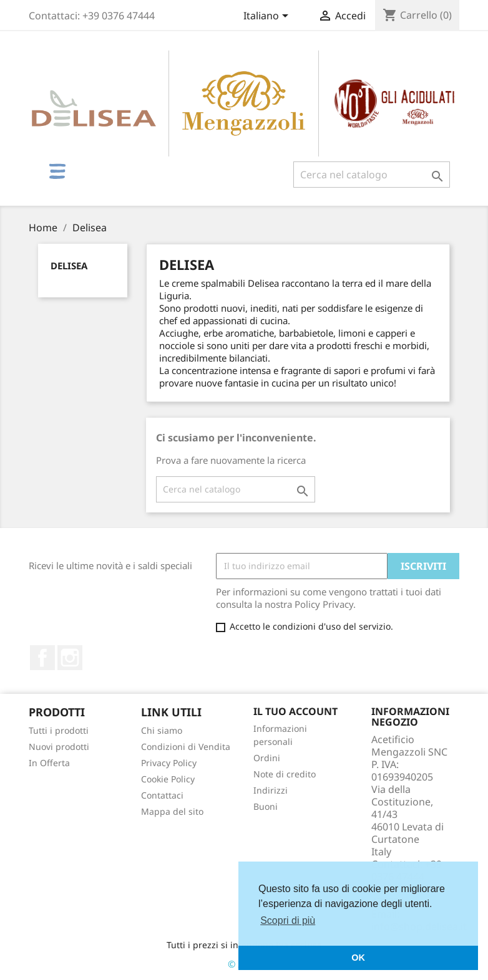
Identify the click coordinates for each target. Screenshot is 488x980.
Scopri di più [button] (288, 920)
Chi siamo (162, 730)
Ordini (267, 758)
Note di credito (285, 774)
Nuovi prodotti (59, 747)
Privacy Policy (169, 763)
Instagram (70, 658)
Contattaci (162, 795)
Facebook (42, 658)
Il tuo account (295, 711)
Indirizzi (271, 790)
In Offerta (49, 763)
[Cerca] (372, 175)
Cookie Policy (168, 779)
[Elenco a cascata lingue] (268, 17)
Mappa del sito (172, 811)
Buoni (266, 806)
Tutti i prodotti (59, 730)
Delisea (69, 266)
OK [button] (358, 958)
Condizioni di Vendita (186, 747)
